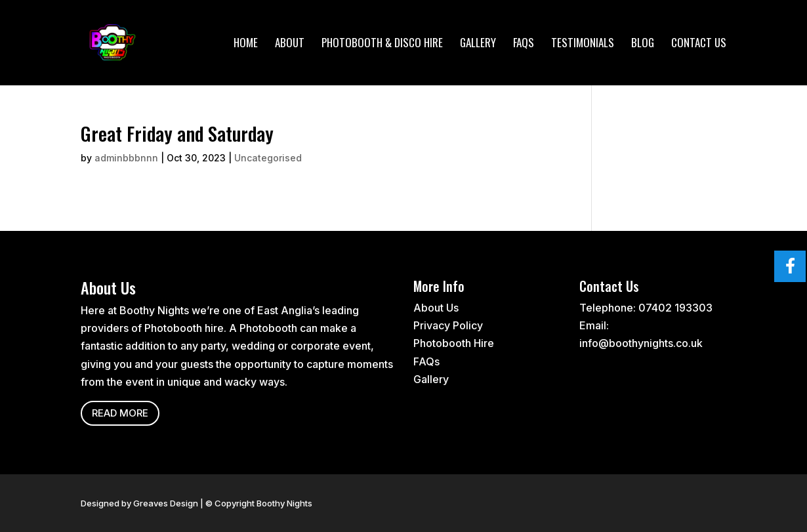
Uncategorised (268, 158)
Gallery (478, 44)
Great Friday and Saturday (177, 133)
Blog (643, 44)
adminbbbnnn (126, 158)
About (290, 44)
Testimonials (583, 44)
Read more (120, 413)
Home (246, 44)
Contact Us (699, 44)
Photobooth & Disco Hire (382, 44)
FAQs (524, 44)
